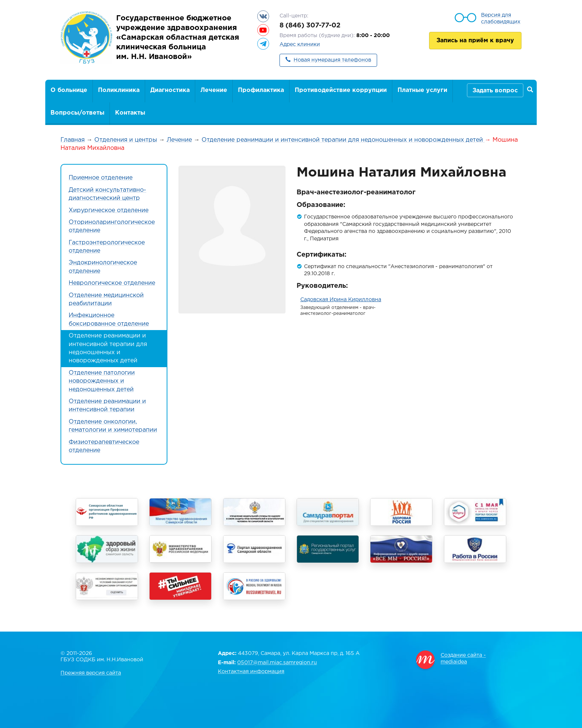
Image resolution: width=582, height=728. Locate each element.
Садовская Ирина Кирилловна (341, 300)
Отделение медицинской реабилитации (106, 299)
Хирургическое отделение (109, 210)
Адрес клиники (300, 45)
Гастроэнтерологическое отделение (107, 247)
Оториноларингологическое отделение (112, 226)
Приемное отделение (101, 178)
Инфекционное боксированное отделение (109, 319)
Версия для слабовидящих (501, 19)
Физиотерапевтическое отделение (104, 446)
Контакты (130, 113)
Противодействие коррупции (341, 90)
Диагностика (170, 90)
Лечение (214, 90)
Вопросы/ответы (77, 113)
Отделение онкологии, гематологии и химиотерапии (113, 426)
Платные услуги (422, 90)
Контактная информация (251, 672)
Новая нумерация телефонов (332, 60)
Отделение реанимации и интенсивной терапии (107, 406)
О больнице (69, 90)
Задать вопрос (495, 91)
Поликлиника (119, 90)
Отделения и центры (126, 140)
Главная (73, 140)
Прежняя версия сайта (91, 673)
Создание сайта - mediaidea (463, 659)
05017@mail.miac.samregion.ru (277, 663)
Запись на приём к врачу (475, 41)
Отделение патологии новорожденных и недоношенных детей (102, 381)
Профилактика (261, 90)
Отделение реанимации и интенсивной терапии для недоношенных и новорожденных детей (343, 140)
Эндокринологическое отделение (103, 267)
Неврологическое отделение (112, 283)
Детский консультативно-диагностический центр (107, 194)
